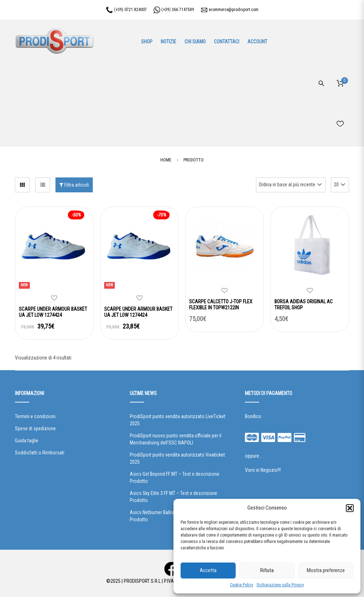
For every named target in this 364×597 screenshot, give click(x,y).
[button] (350, 508)
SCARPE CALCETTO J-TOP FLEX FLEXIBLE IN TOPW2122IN (221, 305)
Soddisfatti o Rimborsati (40, 453)
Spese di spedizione (35, 428)
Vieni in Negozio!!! (263, 470)
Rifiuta (267, 570)
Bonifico (253, 416)
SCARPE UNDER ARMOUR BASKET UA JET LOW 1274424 (53, 312)
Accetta (208, 570)
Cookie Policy (242, 585)
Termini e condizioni (35, 416)
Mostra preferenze (326, 570)
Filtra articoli (74, 185)
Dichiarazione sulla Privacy (280, 585)
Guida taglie (27, 441)
